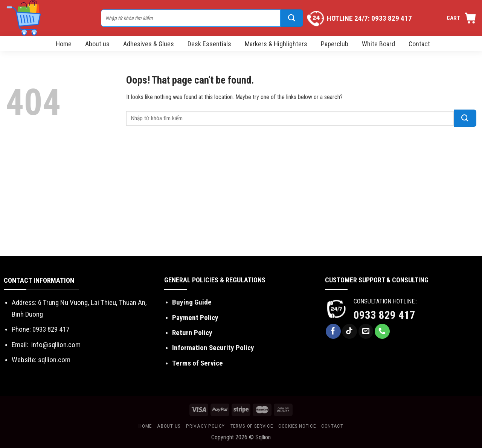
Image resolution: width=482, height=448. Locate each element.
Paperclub (335, 44)
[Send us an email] (366, 331)
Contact (419, 44)
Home (64, 44)
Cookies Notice (297, 426)
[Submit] (292, 18)
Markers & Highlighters (276, 44)
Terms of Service (198, 363)
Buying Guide (192, 302)
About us (97, 44)
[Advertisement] (241, 200)
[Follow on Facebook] (333, 331)
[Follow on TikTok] (349, 331)
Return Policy (192, 333)
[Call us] (382, 331)
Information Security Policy (213, 348)
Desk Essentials (209, 44)
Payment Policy (195, 318)
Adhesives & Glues (149, 44)
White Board (378, 44)
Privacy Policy (205, 426)
